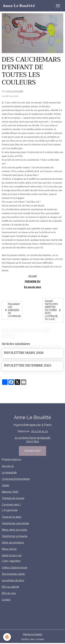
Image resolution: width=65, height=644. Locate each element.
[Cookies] (7, 637)
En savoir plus (32, 287)
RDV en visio (9, 593)
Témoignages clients (13, 574)
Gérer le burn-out (12, 555)
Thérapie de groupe (13, 498)
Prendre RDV (32, 451)
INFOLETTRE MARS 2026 (24, 353)
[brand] (19, 6)
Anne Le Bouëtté (14, 91)
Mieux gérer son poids (14, 530)
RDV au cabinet (10, 587)
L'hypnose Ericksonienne (16, 479)
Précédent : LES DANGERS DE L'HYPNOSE (12, 310)
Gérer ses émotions (13, 543)
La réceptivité (9, 472)
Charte (5, 485)
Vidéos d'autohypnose (14, 568)
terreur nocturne (12, 330)
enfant (45, 330)
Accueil (33, 276)
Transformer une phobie (15, 523)
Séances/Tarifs (10, 492)
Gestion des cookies (32, 639)
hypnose (8, 336)
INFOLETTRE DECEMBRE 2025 (28, 365)
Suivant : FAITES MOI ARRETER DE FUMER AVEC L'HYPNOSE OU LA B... (53, 310)
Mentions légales (33, 634)
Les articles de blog (13, 580)
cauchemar (32, 330)
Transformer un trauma (14, 536)
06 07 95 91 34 (39, 431)
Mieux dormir (9, 549)
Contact (6, 600)
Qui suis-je (8, 466)
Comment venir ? (11, 505)
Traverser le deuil (11, 517)
